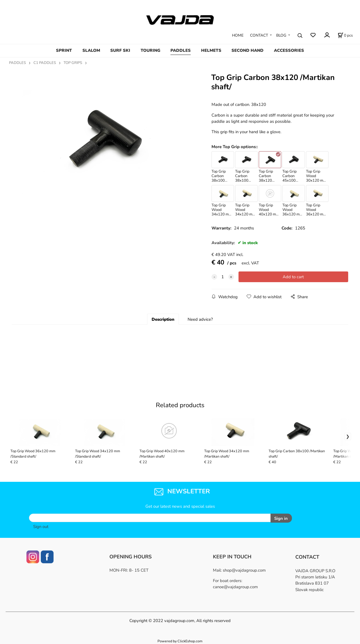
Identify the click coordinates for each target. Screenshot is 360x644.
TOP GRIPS (73, 63)
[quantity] (223, 277)
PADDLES (181, 50)
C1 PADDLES (45, 63)
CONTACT (259, 35)
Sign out (41, 527)
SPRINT (64, 50)
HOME (238, 35)
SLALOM (91, 50)
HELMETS (211, 50)
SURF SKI (120, 50)
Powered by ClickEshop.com (180, 641)
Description (163, 319)
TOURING (150, 50)
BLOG (281, 35)
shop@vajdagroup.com (244, 570)
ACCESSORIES (289, 50)
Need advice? (200, 319)
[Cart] (345, 35)
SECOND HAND (247, 50)
